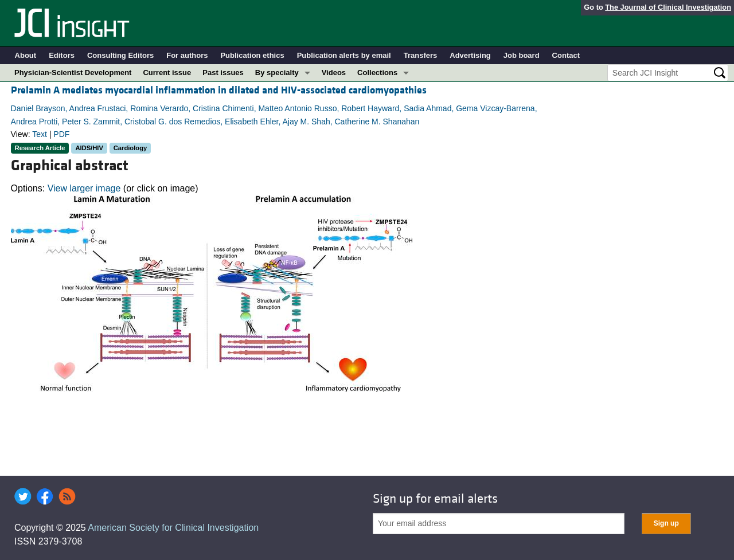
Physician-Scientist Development (73, 73)
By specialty (277, 73)
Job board (522, 55)
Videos (334, 73)
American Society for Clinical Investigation (173, 528)
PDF (61, 134)
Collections (377, 73)
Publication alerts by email (344, 55)
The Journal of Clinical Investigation (668, 7)
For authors (187, 55)
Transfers (421, 55)
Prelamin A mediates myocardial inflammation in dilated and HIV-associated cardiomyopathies (219, 90)
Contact (566, 55)
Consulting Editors (120, 55)
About (26, 55)
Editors (62, 55)
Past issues (223, 73)
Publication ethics (252, 55)
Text (40, 134)
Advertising (470, 55)
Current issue (167, 73)
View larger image (84, 188)
